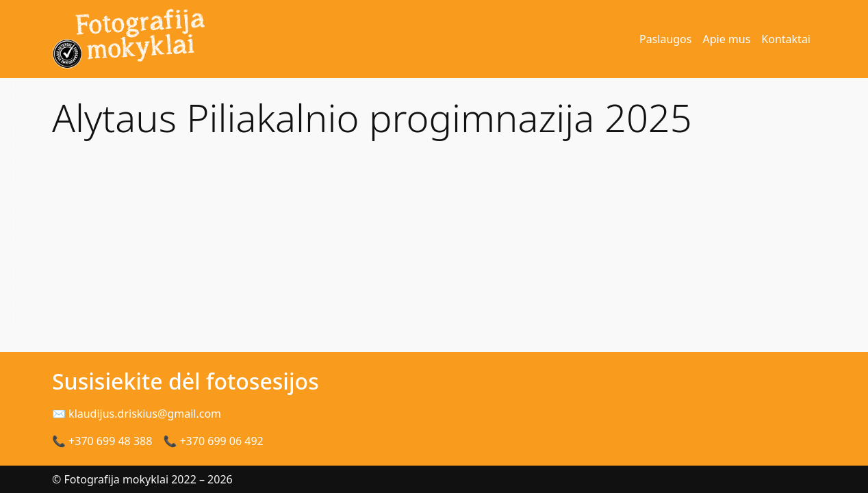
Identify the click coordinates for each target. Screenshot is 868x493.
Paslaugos (666, 39)
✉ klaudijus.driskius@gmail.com (137, 414)
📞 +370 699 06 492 (213, 441)
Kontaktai (786, 39)
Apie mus (726, 39)
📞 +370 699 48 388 (102, 441)
